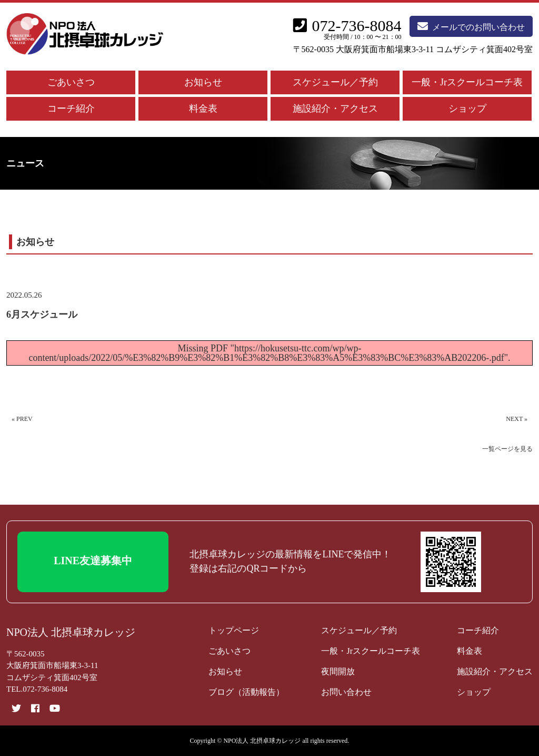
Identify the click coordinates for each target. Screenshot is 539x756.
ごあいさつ (71, 82)
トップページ (234, 630)
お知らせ (203, 82)
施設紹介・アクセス (335, 109)
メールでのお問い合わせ (471, 26)
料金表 (203, 109)
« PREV (22, 419)
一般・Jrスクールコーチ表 (467, 82)
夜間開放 (338, 671)
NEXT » (517, 419)
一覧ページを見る (507, 449)
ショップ (467, 109)
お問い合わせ (346, 692)
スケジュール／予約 (335, 82)
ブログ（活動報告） (246, 692)
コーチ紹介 (71, 109)
